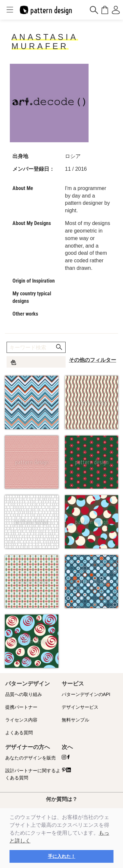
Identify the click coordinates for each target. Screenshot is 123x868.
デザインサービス (80, 707)
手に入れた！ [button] (62, 856)
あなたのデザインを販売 (31, 758)
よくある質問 (19, 733)
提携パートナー (21, 707)
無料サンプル (75, 720)
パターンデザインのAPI (86, 694)
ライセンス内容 (21, 720)
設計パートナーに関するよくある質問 (33, 774)
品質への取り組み (24, 694)
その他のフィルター (92, 360)
